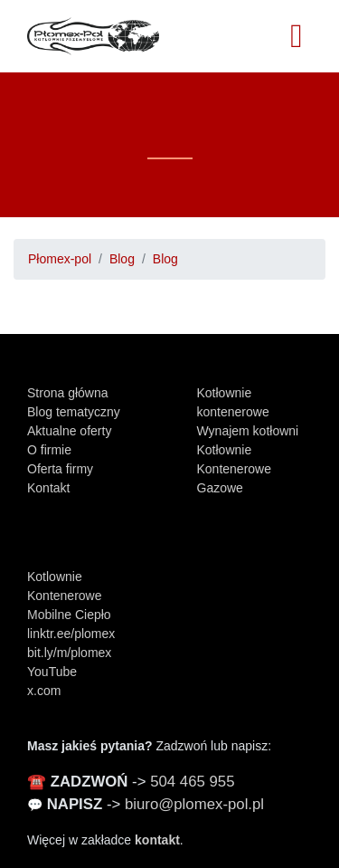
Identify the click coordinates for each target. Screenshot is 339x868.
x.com (44, 691)
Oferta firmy (60, 469)
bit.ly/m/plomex (69, 653)
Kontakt (48, 488)
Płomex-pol (60, 259)
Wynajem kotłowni (248, 431)
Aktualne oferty (69, 431)
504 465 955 (192, 782)
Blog (122, 259)
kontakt (157, 840)
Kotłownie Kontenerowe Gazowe (235, 469)
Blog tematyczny (74, 412)
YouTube (52, 672)
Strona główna (68, 393)
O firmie (49, 450)
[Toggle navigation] (297, 36)
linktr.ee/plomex (71, 634)
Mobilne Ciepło (69, 615)
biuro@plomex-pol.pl (194, 804)
